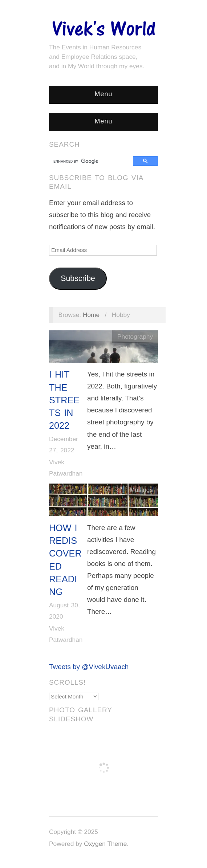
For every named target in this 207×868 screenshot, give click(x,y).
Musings (141, 490)
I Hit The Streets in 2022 (64, 400)
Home (91, 315)
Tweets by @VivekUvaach (89, 667)
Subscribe (78, 278)
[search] (92, 161)
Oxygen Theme (105, 844)
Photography (135, 337)
